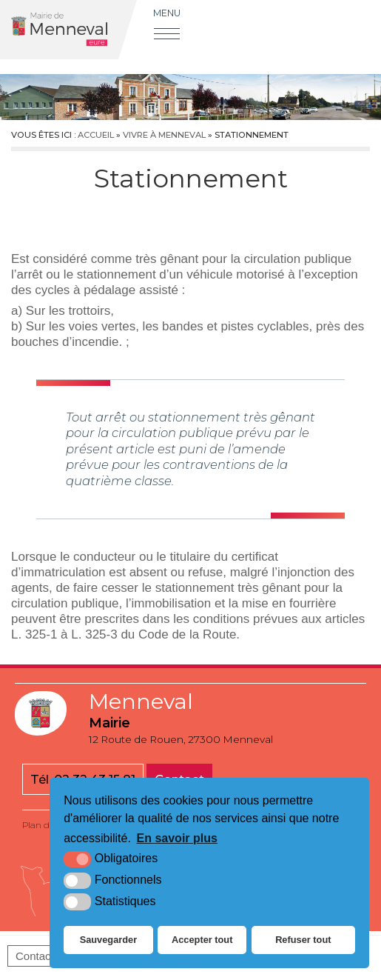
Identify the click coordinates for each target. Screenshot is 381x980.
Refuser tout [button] (303, 940)
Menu (167, 13)
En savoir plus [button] (177, 838)
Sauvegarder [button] (109, 940)
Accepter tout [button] (202, 940)
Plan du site (47, 825)
